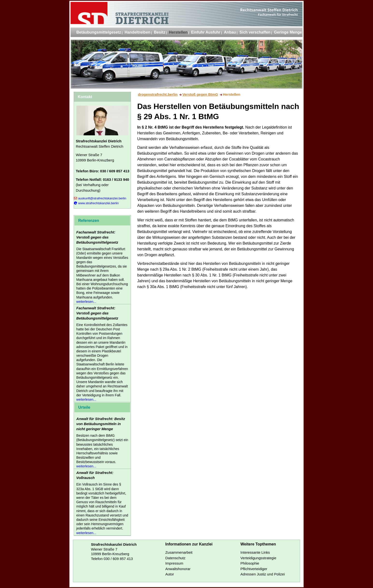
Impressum (174, 563)
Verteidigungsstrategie (258, 558)
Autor (170, 574)
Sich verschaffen (255, 32)
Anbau (230, 32)
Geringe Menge (288, 32)
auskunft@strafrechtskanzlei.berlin (100, 198)
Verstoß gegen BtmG (200, 94)
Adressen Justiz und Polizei (262, 574)
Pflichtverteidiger (254, 569)
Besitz (160, 32)
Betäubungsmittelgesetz (99, 32)
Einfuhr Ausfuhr (206, 32)
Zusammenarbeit (179, 552)
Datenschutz (175, 558)
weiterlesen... (86, 302)
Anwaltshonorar (178, 569)
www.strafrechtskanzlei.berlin (96, 203)
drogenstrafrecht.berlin (158, 94)
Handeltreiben (138, 32)
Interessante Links (255, 552)
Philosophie (250, 563)
